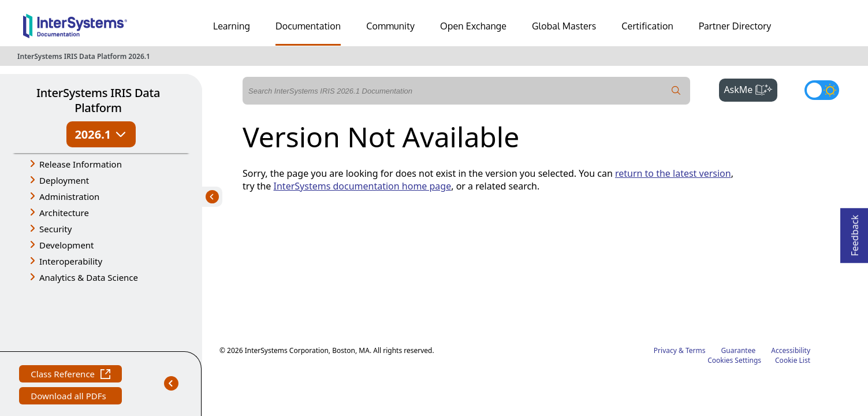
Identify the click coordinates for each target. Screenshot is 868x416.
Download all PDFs (70, 334)
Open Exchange (473, 26)
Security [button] (55, 229)
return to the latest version (673, 173)
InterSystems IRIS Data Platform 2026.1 (84, 56)
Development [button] (67, 245)
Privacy (665, 264)
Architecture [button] (64, 213)
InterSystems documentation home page (363, 186)
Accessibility (791, 264)
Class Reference (70, 312)
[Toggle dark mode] (822, 90)
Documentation (308, 26)
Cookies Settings (734, 274)
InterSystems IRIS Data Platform (98, 100)
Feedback (855, 232)
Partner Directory (735, 26)
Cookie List (793, 274)
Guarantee (739, 264)
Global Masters (564, 26)
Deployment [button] (64, 180)
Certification (647, 26)
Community (390, 26)
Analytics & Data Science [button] (89, 277)
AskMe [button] (750, 88)
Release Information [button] (81, 164)
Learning (232, 26)
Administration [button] (69, 196)
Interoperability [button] (71, 261)
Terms (696, 264)
